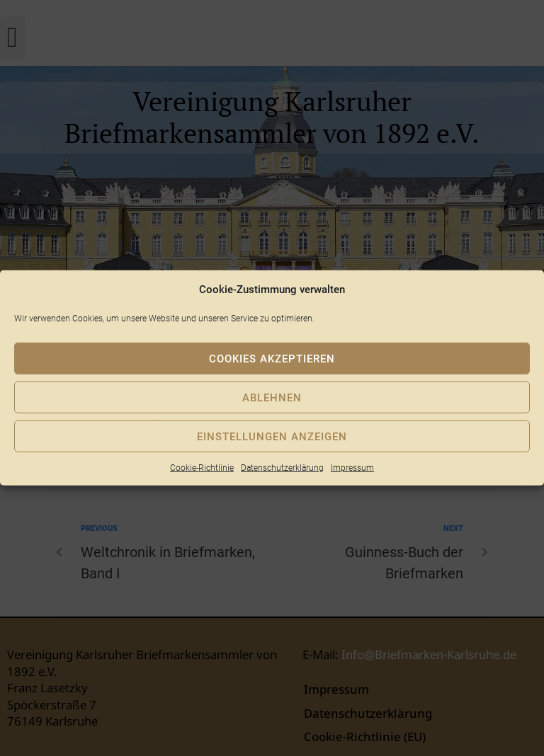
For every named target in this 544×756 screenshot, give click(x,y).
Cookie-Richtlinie (202, 468)
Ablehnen (272, 397)
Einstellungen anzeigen (272, 436)
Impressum (352, 468)
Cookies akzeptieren (272, 358)
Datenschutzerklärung (282, 468)
